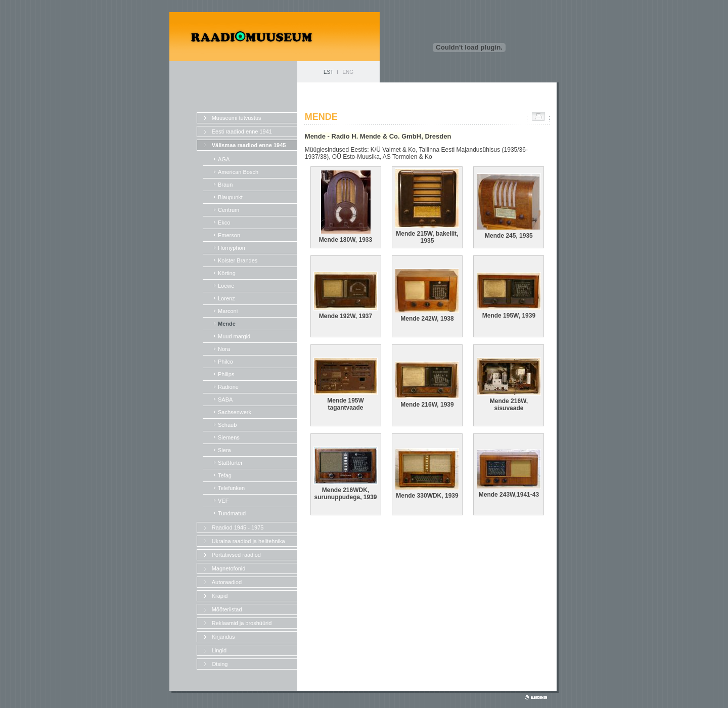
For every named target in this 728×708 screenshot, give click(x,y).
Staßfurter (230, 463)
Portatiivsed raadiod (236, 555)
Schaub (227, 425)
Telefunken (231, 488)
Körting (227, 273)
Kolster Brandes (238, 260)
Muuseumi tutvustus (237, 118)
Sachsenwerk (235, 412)
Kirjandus (223, 637)
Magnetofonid (229, 568)
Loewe (226, 286)
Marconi (228, 311)
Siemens (229, 437)
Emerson (229, 235)
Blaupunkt (230, 197)
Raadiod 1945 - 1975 (238, 527)
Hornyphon (232, 248)
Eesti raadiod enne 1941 (242, 131)
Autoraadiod (227, 582)
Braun (225, 185)
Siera (224, 450)
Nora (224, 349)
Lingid (219, 650)
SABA (225, 400)
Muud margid (234, 336)
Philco (225, 362)
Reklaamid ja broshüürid (242, 623)
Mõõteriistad (227, 609)
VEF (223, 501)
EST (328, 72)
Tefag (225, 475)
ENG (348, 72)
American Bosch (238, 172)
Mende (227, 324)
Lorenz (226, 298)
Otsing (220, 664)
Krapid (220, 596)
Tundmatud (232, 513)
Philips (226, 374)
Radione (228, 387)
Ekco (224, 223)
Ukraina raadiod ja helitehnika (248, 541)
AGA (224, 159)
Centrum (229, 210)
